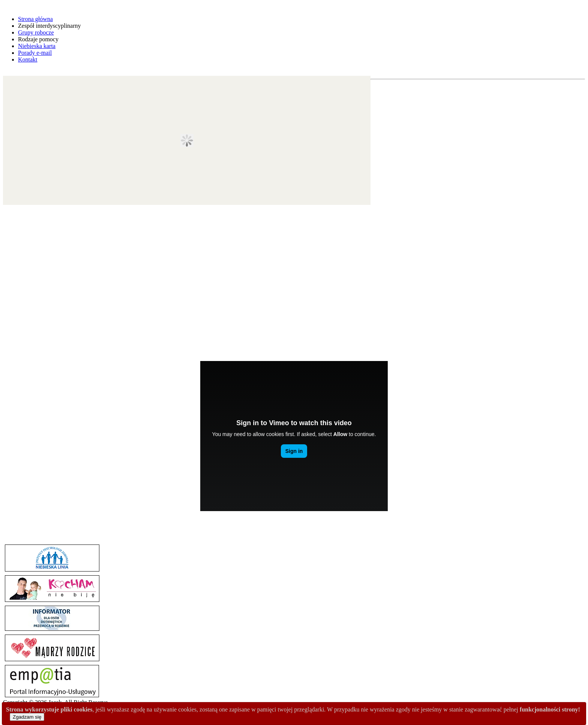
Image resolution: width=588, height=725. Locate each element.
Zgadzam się (27, 717)
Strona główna (35, 19)
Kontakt (28, 59)
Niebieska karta (37, 46)
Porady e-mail (35, 53)
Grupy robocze (36, 32)
